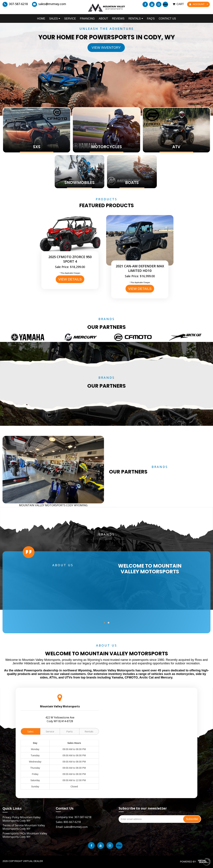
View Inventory (106, 48)
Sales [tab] (30, 731)
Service (70, 19)
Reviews (118, 19)
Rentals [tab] (89, 731)
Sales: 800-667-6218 (68, 822)
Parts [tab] (69, 731)
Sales (55, 19)
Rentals (136, 19)
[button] (104, 623)
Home (41, 19)
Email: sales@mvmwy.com (72, 827)
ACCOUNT (199, 4)
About (103, 19)
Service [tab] (50, 731)
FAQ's (151, 19)
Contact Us (167, 19)
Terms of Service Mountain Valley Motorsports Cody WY (24, 827)
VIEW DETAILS (70, 279)
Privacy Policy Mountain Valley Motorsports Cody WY (22, 819)
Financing (87, 19)
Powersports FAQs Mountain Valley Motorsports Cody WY (25, 835)
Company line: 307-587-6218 (74, 817)
